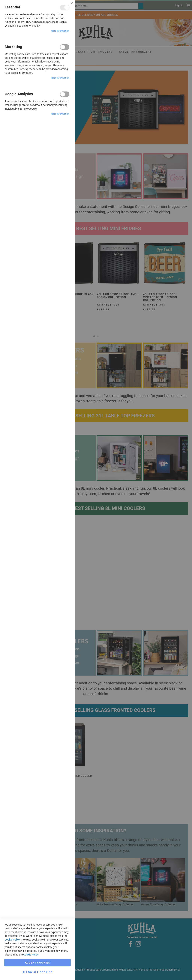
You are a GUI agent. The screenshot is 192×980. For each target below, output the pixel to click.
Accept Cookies (37, 963)
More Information (60, 31)
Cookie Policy (12, 940)
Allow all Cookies (37, 972)
